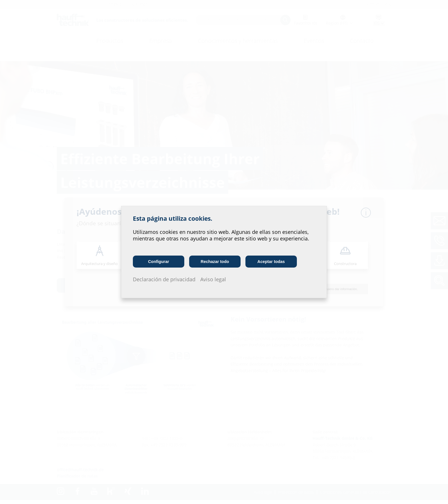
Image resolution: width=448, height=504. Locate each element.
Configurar (159, 262)
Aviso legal (213, 279)
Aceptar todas (271, 262)
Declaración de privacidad (164, 279)
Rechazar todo (215, 262)
